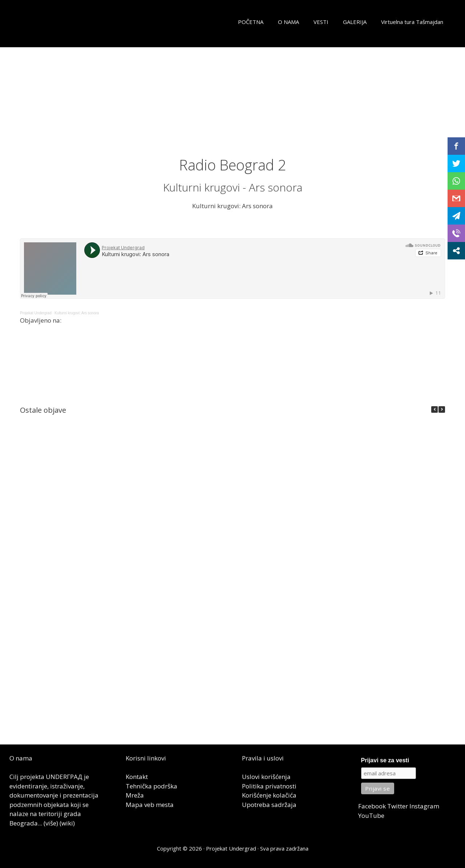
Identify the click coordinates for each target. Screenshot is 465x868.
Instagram (424, 806)
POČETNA (251, 22)
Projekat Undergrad (36, 313)
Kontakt (137, 777)
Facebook (372, 806)
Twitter (398, 806)
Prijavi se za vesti (385, 760)
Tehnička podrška (151, 786)
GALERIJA (355, 22)
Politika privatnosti (269, 786)
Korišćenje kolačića (269, 795)
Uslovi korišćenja (266, 777)
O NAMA (288, 22)
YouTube (371, 815)
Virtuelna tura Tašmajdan (412, 22)
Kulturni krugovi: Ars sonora (77, 313)
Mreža (135, 795)
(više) (51, 823)
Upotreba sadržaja (269, 805)
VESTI (321, 22)
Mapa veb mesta (150, 805)
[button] (442, 409)
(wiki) (67, 823)
